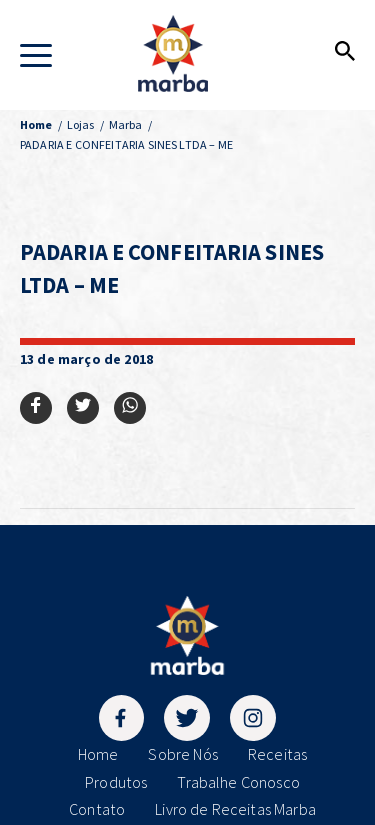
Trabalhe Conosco (238, 782)
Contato (97, 809)
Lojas (81, 124)
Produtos (116, 782)
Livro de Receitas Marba (235, 809)
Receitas (277, 754)
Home (98, 754)
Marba (126, 124)
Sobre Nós (182, 754)
